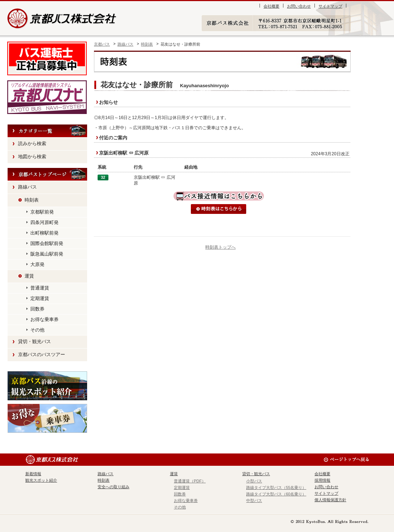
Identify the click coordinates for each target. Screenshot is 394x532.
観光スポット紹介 (47, 386)
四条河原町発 (44, 222)
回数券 (37, 309)
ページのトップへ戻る (346, 460)
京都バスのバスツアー (42, 354)
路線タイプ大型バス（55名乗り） (276, 487)
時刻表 (147, 44)
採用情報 (322, 480)
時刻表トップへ (220, 247)
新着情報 (33, 474)
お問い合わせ (299, 6)
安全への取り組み (114, 487)
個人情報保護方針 (330, 500)
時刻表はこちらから (219, 209)
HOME (47, 174)
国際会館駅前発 (47, 243)
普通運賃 (40, 288)
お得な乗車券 (44, 319)
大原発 (37, 264)
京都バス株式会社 (62, 18)
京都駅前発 (42, 212)
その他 (37, 330)
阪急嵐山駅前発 (47, 254)
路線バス (125, 44)
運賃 (29, 276)
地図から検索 (32, 157)
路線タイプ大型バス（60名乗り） (276, 494)
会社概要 (271, 6)
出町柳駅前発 (44, 233)
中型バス (254, 501)
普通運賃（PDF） (190, 481)
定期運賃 (40, 298)
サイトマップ (330, 6)
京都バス (102, 44)
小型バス (254, 481)
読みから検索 (32, 143)
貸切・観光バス (35, 341)
